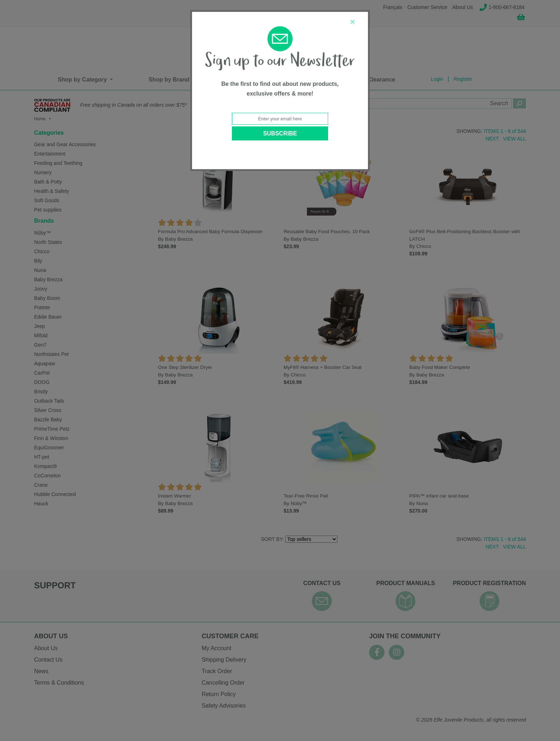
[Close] (353, 22)
